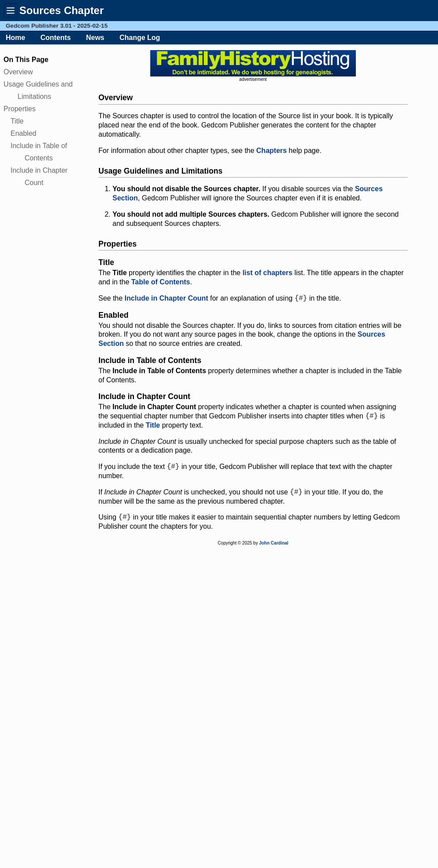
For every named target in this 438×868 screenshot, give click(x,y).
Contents (56, 38)
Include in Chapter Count (167, 299)
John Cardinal (274, 547)
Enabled (24, 133)
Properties (20, 109)
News (95, 38)
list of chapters (268, 273)
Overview (18, 72)
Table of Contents (161, 282)
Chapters (271, 151)
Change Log (140, 38)
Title (17, 121)
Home (15, 38)
